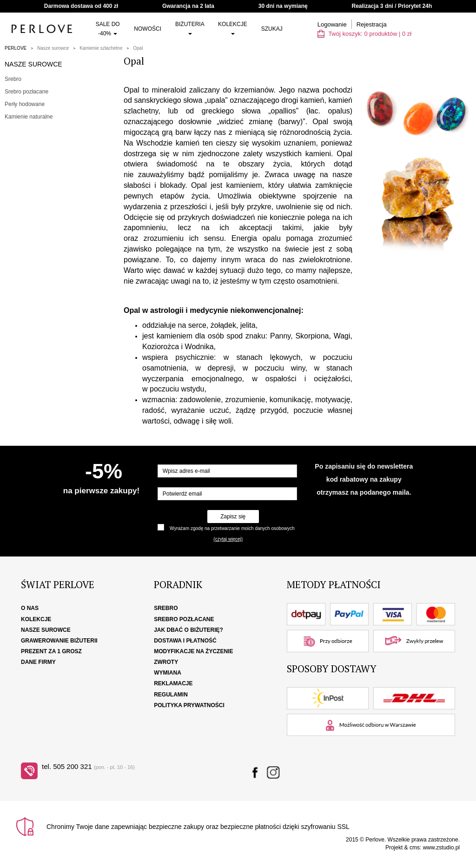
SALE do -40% (108, 29)
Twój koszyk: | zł (364, 34)
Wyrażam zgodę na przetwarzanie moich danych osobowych (232, 528)
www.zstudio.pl (441, 848)
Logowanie (332, 24)
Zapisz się (233, 517)
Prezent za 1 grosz (51, 651)
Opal (138, 48)
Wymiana (168, 673)
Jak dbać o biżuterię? (188, 630)
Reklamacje (173, 683)
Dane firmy (38, 662)
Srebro (13, 79)
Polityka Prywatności (189, 705)
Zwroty (166, 662)
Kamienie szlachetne (101, 48)
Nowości (148, 29)
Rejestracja (372, 24)
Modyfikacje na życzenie (193, 651)
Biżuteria (190, 28)
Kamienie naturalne (29, 117)
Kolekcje (233, 28)
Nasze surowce (53, 48)
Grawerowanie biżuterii (59, 641)
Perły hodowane (25, 104)
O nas (30, 608)
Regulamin (171, 695)
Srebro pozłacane (26, 92)
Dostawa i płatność (185, 641)
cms (415, 848)
